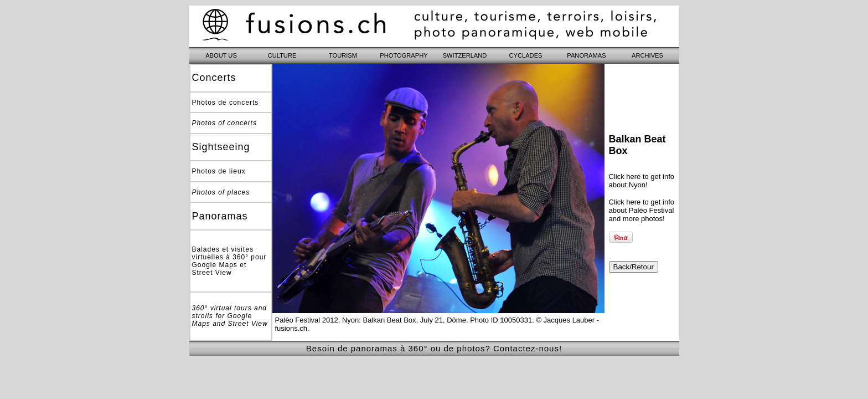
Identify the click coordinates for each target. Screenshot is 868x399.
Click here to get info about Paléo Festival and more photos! (642, 210)
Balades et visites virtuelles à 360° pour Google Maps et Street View (229, 261)
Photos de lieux (219, 171)
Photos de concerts (226, 103)
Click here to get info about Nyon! (642, 181)
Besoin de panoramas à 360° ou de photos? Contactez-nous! (434, 348)
